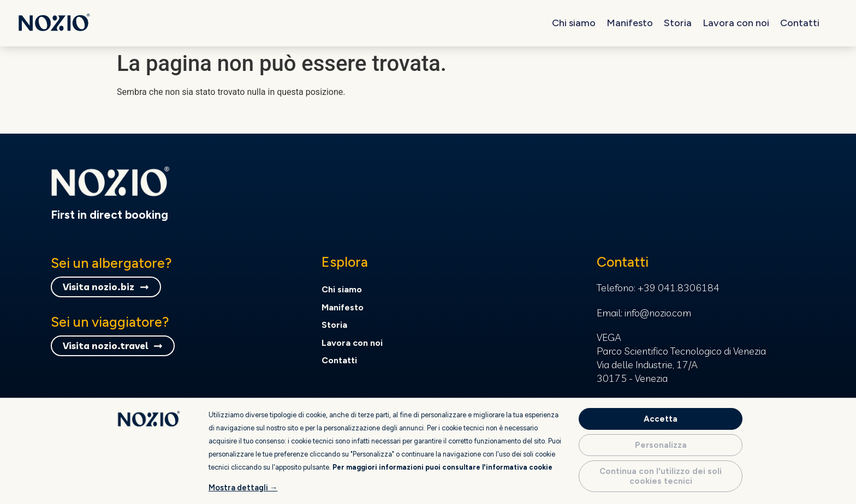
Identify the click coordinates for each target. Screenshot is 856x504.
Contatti (800, 23)
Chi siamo (574, 23)
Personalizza (661, 445)
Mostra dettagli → (243, 488)
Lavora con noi (736, 23)
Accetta (661, 419)
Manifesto (630, 23)
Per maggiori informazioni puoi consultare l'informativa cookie (442, 467)
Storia (678, 23)
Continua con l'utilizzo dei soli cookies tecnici (661, 476)
